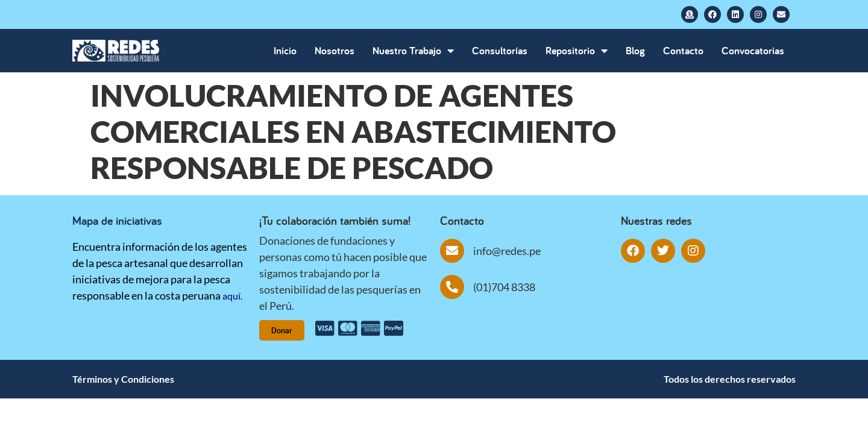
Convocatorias (753, 50)
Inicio (285, 50)
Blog (635, 50)
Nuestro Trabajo (413, 51)
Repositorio (577, 51)
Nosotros (335, 50)
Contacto (683, 50)
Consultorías (500, 50)
